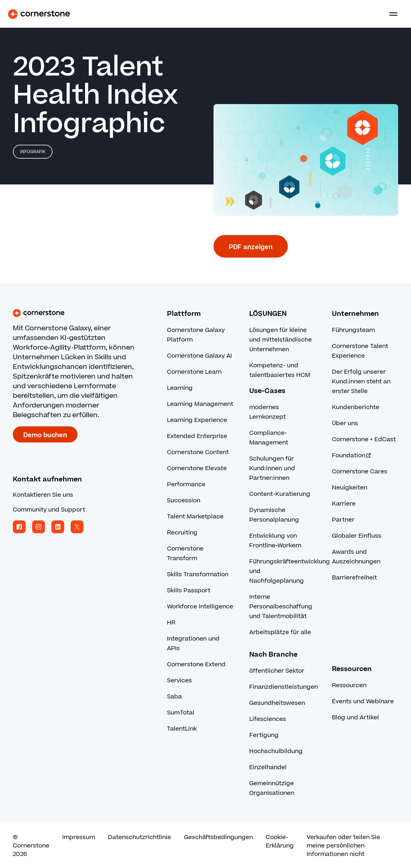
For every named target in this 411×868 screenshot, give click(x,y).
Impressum (79, 837)
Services (179, 681)
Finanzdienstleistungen (284, 687)
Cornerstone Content (198, 452)
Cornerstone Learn (194, 372)
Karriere (344, 504)
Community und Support (49, 510)
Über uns (345, 423)
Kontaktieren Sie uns (43, 495)
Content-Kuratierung (280, 494)
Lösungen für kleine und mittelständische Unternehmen (281, 340)
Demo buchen (45, 435)
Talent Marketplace (195, 517)
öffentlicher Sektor (277, 671)
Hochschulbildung (276, 751)
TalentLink (182, 729)
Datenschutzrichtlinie (139, 837)
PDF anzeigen (251, 247)
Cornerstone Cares (360, 472)
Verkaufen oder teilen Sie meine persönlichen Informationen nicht (343, 846)
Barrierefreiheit (354, 578)
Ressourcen (349, 685)
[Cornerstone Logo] (39, 14)
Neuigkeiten (350, 488)
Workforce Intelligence (200, 607)
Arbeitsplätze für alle (280, 632)
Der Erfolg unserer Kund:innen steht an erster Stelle (361, 382)
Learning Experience (197, 420)
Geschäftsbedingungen (218, 837)
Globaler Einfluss (357, 536)
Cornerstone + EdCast (364, 439)
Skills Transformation (198, 574)
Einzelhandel (268, 767)
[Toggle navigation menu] (390, 14)
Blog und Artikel (355, 718)
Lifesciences (268, 719)
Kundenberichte (356, 407)
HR (171, 623)
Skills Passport (189, 591)
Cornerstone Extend (196, 664)
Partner (343, 520)
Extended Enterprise (197, 436)
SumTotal (181, 713)
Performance (186, 484)
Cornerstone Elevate (197, 468)
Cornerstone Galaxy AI (199, 356)
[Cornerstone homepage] (90, 313)
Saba (174, 697)
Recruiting (182, 533)
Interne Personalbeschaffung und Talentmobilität (281, 607)
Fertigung (264, 735)
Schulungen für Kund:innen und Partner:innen (272, 468)
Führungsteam (353, 330)
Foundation (352, 455)
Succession (184, 501)
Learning (180, 388)
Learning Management (200, 404)
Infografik (33, 152)
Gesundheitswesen (277, 703)
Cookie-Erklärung (280, 841)
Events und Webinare (363, 701)
